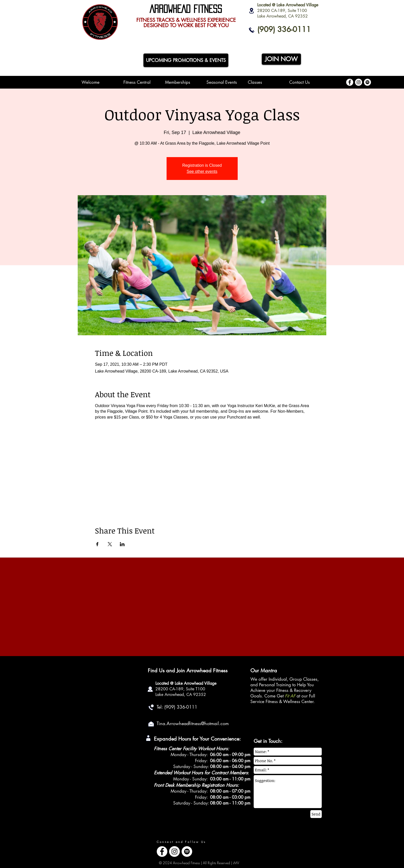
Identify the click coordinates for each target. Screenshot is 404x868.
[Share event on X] (110, 544)
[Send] (316, 814)
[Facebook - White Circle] (350, 82)
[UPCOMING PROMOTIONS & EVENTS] (186, 60)
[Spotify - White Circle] (367, 82)
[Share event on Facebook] (97, 544)
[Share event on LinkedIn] (122, 544)
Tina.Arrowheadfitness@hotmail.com (193, 723)
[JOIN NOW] (281, 59)
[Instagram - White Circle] (359, 82)
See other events (202, 171)
